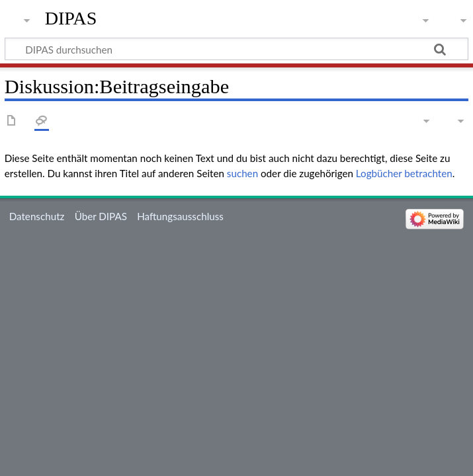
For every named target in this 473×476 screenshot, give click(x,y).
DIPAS (71, 18)
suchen (242, 173)
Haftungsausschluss (180, 216)
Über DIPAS (101, 216)
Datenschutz (37, 216)
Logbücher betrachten (404, 173)
